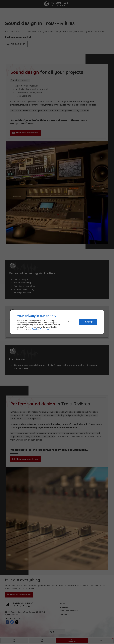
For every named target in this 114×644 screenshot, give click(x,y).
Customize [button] (71, 322)
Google (35, 329)
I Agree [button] (88, 322)
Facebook (44, 329)
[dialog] (57, 322)
